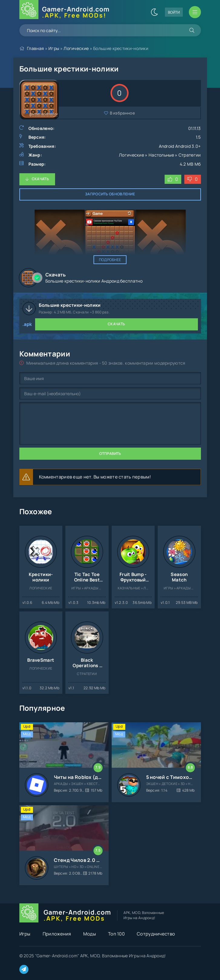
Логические (76, 48)
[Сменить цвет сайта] (154, 12)
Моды (90, 934)
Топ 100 (116, 934)
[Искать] (192, 30)
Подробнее (110, 260)
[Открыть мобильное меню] (195, 12)
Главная (35, 48)
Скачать (40, 179)
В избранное (122, 113)
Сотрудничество (156, 934)
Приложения (57, 934)
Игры (54, 48)
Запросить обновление (110, 194)
